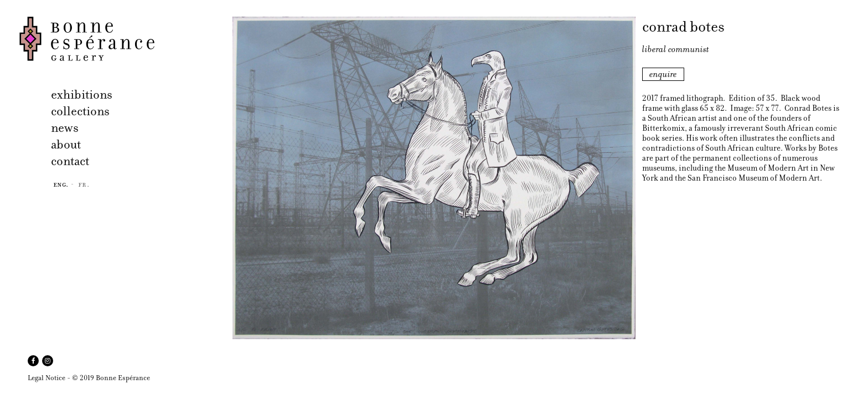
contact (70, 161)
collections (80, 111)
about (66, 144)
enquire (663, 74)
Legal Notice (46, 378)
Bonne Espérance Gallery (123, 39)
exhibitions (82, 94)
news (65, 128)
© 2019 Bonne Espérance (111, 378)
